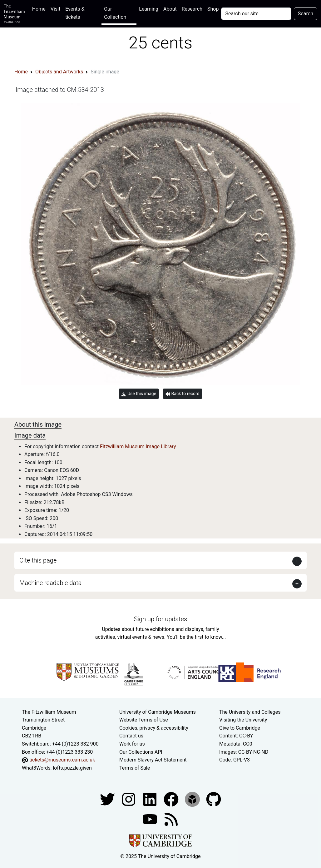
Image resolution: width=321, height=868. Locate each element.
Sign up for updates (160, 619)
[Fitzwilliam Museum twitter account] (108, 799)
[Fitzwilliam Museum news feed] (171, 819)
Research (192, 9)
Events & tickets (75, 13)
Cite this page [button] (38, 560)
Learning (149, 9)
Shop (213, 9)
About (170, 9)
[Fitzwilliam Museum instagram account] (129, 799)
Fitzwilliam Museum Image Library (138, 446)
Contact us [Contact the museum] (131, 736)
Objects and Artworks (59, 72)
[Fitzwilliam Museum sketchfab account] (193, 799)
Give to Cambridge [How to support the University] (240, 728)
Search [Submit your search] (306, 14)
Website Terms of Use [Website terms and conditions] (144, 720)
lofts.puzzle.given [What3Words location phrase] (72, 768)
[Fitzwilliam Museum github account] (214, 799)
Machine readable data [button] (50, 583)
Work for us (132, 744)
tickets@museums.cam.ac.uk (62, 760)
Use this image (139, 394)
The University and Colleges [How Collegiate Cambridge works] (250, 712)
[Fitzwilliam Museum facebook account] (151, 799)
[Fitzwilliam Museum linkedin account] (172, 799)
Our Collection (115, 13)
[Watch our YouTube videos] (151, 819)
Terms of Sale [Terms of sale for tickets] (135, 768)
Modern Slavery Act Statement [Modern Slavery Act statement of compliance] (153, 760)
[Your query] (256, 14)
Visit (55, 9)
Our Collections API (141, 752)
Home (40, 8)
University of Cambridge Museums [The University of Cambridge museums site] (158, 712)
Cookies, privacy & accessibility (154, 728)
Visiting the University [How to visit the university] (243, 720)
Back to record (182, 394)
